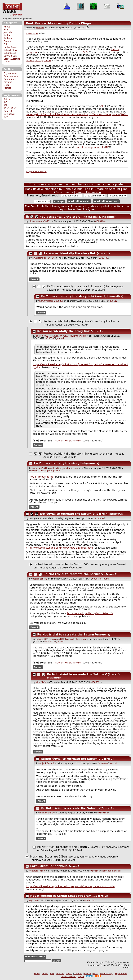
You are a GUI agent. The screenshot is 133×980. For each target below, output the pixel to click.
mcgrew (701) (40, 468)
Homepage (47, 471)
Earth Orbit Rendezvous (49, 866)
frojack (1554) (40, 579)
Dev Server (9, 114)
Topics (7, 35)
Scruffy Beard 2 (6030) (51, 301)
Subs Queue (10, 53)
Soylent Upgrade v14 (68, 441)
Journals (8, 32)
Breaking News (11, 76)
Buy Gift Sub (10, 56)
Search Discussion (88, 192)
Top (125, 189)
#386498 (99, 519)
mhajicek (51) (46, 813)
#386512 (113, 301)
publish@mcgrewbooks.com (64, 468)
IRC (5, 102)
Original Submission (37, 172)
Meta (6, 85)
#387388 (103, 813)
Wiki (6, 105)
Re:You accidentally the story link (70, 253)
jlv (108, 454)
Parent (34, 279)
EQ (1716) (34, 901)
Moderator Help (35, 957)
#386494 (100, 221)
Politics (7, 88)
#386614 (89, 901)
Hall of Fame (10, 47)
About (7, 27)
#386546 (97, 579)
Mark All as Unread (106, 201)
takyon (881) (43, 336)
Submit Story (10, 50)
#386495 (103, 258)
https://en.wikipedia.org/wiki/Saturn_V (90, 613)
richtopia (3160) (37, 871)
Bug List (8, 111)
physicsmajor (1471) (40, 221)
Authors (8, 38)
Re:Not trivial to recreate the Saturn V (60, 564)
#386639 (103, 764)
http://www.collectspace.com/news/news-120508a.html (59, 548)
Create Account (12, 59)
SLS (85, 52)
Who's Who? (10, 108)
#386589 (95, 871)
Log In (7, 62)
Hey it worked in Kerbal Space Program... (63, 896)
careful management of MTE (92, 147)
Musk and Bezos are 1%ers (49, 857)
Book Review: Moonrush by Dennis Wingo (58, 23)
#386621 (96, 682)
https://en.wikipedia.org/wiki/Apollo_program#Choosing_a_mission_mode (70, 886)
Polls (6, 44)
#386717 (35, 471)
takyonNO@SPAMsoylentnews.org (69, 336)
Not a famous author (42, 477)
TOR (6, 117)
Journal (60, 338)
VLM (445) (41, 682)
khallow (111, 321)
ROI (101, 106)
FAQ (6, 30)
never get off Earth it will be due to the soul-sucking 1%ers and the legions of (74, 114)
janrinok (40, 28)
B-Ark (125, 114)
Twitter (7, 99)
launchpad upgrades (39, 60)
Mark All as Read (79, 201)
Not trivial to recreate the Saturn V (67, 514)
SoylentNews (12, 10)
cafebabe (32, 34)
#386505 (50, 338)
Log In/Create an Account (103, 189)
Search (7, 41)
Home (37, 974)
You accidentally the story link (64, 217)
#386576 (50, 642)
